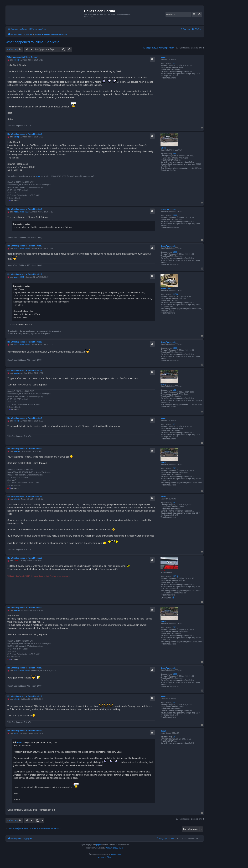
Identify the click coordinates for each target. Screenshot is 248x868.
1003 (175, 215)
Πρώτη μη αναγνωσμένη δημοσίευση (159, 48)
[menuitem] (37, 29)
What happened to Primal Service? (32, 42)
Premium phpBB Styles (114, 848)
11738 (175, 294)
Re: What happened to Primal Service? (25, 134)
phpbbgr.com (116, 854)
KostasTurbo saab (168, 209)
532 (174, 154)
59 (174, 737)
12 (174, 63)
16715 (175, 576)
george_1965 (166, 288)
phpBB (99, 845)
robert (163, 58)
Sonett (163, 731)
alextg (163, 148)
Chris (163, 570)
